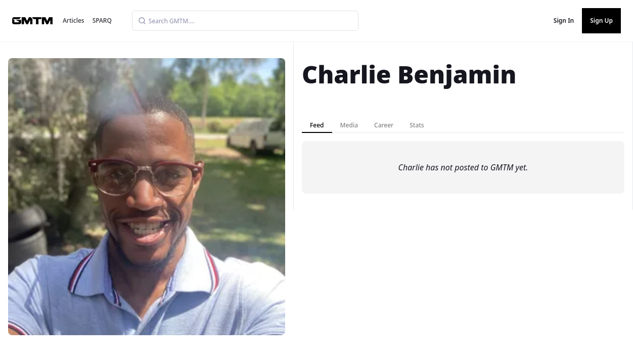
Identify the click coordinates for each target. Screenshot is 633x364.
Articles (74, 20)
